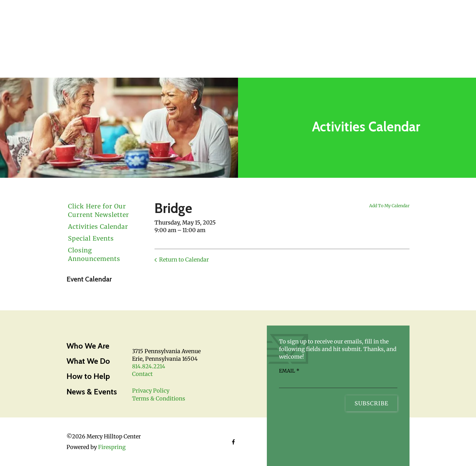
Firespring (112, 447)
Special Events (91, 238)
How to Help (88, 376)
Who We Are (88, 346)
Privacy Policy (151, 391)
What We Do (88, 361)
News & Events (92, 392)
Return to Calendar (184, 260)
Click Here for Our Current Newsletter (99, 210)
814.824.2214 (149, 366)
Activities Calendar (98, 226)
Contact (142, 374)
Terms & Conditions (159, 398)
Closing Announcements (94, 254)
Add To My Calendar (389, 206)
